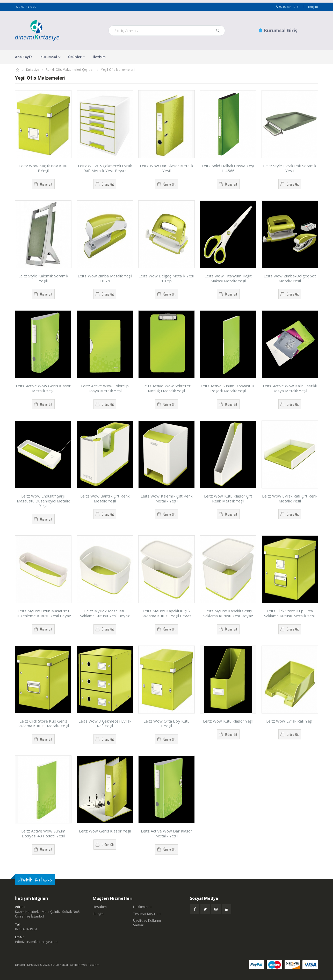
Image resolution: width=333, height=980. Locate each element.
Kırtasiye (33, 70)
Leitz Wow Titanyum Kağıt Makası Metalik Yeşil (228, 278)
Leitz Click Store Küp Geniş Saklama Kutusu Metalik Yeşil (43, 723)
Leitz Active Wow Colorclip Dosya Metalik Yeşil (105, 388)
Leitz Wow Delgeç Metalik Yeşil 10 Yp (166, 278)
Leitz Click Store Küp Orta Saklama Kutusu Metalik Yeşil (290, 613)
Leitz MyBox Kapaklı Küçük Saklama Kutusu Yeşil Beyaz (166, 613)
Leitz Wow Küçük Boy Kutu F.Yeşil (43, 168)
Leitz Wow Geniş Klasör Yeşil (105, 831)
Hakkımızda (142, 907)
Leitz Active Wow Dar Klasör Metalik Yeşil (167, 833)
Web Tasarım (90, 965)
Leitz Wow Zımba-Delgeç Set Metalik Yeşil (290, 278)
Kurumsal (49, 57)
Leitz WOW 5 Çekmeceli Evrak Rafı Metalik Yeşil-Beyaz (105, 168)
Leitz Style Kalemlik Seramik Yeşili (43, 278)
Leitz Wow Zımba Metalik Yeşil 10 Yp (105, 278)
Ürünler (75, 57)
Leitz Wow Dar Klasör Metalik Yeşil (166, 168)
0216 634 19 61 (290, 7)
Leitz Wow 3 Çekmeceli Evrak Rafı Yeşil (105, 723)
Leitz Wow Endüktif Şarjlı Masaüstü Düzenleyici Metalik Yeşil (43, 501)
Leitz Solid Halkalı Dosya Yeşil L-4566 (228, 168)
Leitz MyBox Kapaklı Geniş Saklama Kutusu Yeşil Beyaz (228, 613)
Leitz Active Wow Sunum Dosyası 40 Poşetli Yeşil (43, 833)
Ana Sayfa (24, 57)
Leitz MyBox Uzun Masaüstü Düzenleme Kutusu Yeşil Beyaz (43, 613)
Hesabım (100, 907)
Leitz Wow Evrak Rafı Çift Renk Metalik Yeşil (290, 498)
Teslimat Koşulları (147, 914)
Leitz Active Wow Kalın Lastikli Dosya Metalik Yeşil (290, 388)
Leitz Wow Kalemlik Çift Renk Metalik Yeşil (167, 498)
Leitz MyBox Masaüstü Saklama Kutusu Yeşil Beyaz (105, 613)
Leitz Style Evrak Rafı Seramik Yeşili (290, 168)
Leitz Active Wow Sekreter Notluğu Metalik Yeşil (166, 388)
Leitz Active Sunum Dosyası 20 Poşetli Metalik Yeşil (228, 388)
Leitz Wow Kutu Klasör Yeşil (228, 721)
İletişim (313, 7)
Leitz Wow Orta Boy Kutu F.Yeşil (166, 723)
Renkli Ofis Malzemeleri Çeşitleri (70, 70)
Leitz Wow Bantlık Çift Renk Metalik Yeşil (105, 498)
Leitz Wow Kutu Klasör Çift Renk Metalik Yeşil (228, 498)
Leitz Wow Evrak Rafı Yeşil (290, 721)
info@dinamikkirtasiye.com (36, 942)
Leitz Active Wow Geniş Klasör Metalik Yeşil (43, 388)
